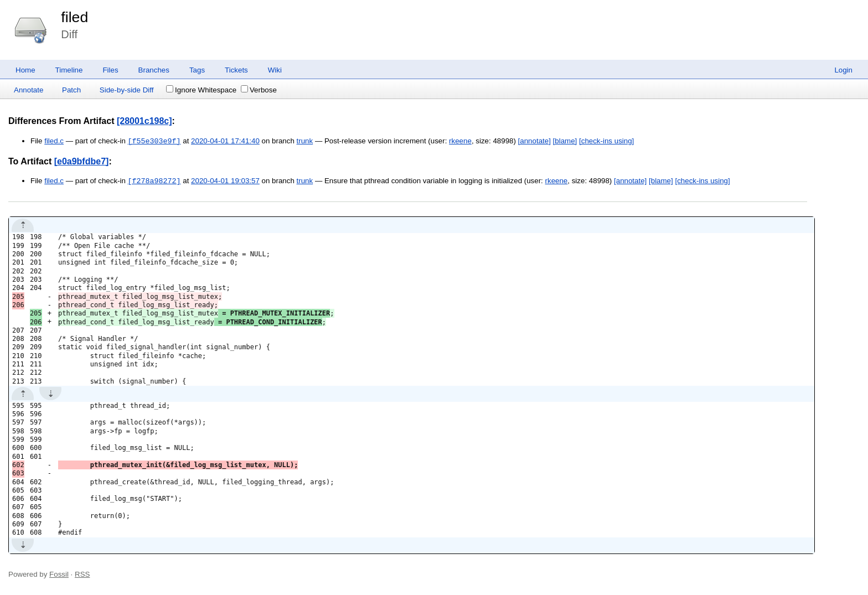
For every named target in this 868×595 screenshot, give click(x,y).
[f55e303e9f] (154, 141)
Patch (71, 90)
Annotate (29, 90)
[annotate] (534, 141)
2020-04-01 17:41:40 (225, 141)
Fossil (59, 574)
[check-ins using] (606, 141)
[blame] (565, 141)
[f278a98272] (154, 181)
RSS (82, 574)
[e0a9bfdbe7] (82, 161)
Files (110, 70)
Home (25, 70)
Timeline (69, 70)
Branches (154, 70)
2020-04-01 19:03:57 (225, 181)
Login (843, 70)
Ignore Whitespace (201, 90)
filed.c (54, 141)
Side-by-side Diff (127, 90)
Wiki (275, 70)
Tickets (236, 70)
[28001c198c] (144, 121)
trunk (305, 141)
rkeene (460, 141)
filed (74, 17)
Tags (197, 70)
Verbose (259, 90)
